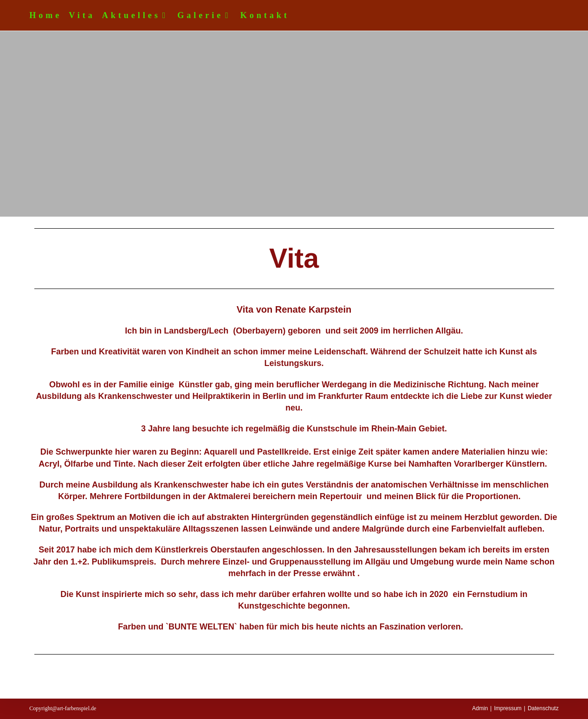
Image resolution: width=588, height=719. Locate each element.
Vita (82, 15)
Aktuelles (136, 15)
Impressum (507, 708)
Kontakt (265, 15)
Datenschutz (543, 708)
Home (45, 15)
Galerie (205, 15)
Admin (480, 708)
